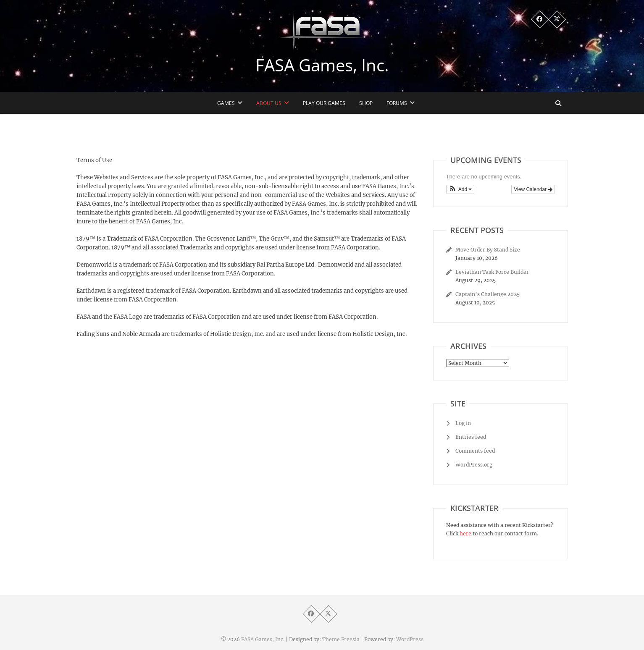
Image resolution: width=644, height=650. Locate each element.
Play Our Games (324, 103)
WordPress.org (474, 465)
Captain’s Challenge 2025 (488, 294)
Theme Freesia (341, 639)
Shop (366, 103)
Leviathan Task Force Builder (492, 272)
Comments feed (475, 451)
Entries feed (471, 437)
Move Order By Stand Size (488, 250)
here (465, 533)
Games (226, 103)
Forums (397, 103)
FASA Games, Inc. (322, 65)
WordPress (410, 639)
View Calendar (533, 189)
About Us (269, 103)
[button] (460, 189)
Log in (463, 423)
